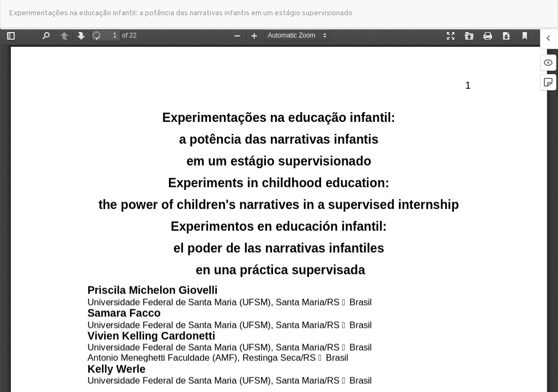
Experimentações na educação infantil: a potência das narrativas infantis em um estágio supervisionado (181, 13)
